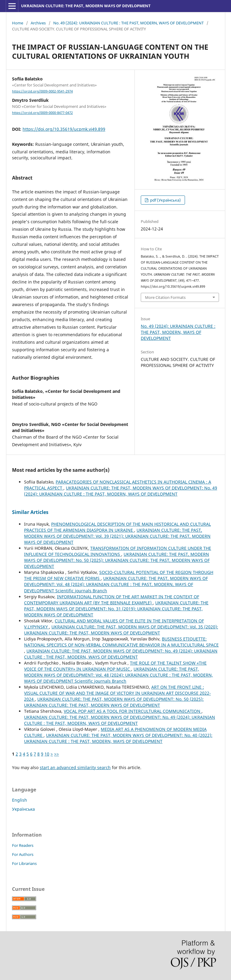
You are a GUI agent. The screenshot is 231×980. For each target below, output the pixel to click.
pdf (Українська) (165, 200)
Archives (38, 23)
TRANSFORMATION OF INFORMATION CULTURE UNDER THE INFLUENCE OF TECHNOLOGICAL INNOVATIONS (118, 551)
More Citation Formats (165, 297)
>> (57, 754)
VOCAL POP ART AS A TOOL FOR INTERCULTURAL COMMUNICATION (133, 711)
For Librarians (24, 863)
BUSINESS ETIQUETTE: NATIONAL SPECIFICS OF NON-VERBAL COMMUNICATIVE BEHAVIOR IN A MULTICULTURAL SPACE (121, 642)
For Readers (23, 845)
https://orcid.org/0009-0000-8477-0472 (42, 113)
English (20, 800)
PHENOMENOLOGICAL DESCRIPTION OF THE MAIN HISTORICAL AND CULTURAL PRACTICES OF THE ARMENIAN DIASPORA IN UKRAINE (117, 527)
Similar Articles (30, 512)
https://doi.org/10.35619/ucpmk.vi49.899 (64, 129)
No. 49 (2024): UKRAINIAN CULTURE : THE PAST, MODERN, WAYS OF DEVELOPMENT (128, 23)
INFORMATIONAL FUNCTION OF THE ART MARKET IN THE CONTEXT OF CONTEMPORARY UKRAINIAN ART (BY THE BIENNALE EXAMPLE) (112, 600)
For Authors (23, 854)
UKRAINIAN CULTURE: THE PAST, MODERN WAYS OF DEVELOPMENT (86, 6)
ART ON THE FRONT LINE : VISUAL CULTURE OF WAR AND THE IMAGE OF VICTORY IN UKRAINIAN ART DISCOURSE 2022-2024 (117, 693)
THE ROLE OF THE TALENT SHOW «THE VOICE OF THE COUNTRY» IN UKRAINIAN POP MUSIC (115, 666)
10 (47, 754)
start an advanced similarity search (75, 767)
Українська (23, 809)
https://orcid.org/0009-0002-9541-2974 (42, 91)
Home (18, 23)
